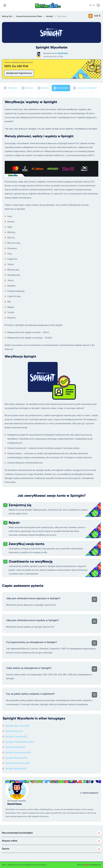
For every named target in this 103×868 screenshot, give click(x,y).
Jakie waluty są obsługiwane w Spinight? (51, 669)
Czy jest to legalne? (85, 88)
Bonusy (27, 88)
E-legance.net (96, 865)
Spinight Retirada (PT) (16, 758)
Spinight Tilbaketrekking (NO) (20, 742)
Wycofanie (61, 88)
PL (91, 5)
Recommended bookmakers (51, 833)
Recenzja (10, 88)
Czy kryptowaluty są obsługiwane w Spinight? (51, 643)
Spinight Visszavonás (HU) (18, 753)
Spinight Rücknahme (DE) (18, 763)
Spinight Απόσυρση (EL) (16, 737)
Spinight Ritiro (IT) (14, 731)
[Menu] (5, 5)
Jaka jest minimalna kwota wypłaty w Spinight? (51, 621)
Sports (51, 849)
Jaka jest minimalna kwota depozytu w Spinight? (51, 599)
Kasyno (43, 88)
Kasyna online (51, 841)
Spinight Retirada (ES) (16, 769)
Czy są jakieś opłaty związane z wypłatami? (51, 694)
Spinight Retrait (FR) (15, 747)
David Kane (63, 53)
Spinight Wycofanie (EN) (17, 726)
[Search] (98, 5)
